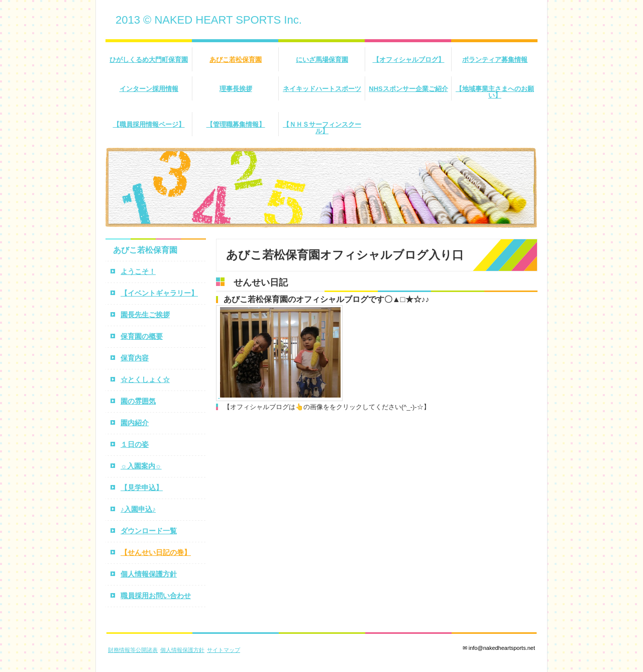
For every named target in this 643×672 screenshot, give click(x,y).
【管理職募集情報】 (236, 124)
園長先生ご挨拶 (145, 315)
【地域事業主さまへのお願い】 (495, 92)
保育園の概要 (142, 336)
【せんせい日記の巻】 (156, 552)
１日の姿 (135, 444)
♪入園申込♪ (138, 509)
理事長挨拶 (236, 89)
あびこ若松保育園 (236, 60)
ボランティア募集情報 (495, 60)
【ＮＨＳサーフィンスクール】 (322, 128)
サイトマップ (224, 650)
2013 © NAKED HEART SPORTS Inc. (209, 20)
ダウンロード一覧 (149, 531)
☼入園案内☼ (141, 466)
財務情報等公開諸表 (133, 650)
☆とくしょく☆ (145, 379)
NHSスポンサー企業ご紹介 (408, 89)
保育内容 (135, 358)
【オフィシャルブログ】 (409, 60)
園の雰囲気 (138, 401)
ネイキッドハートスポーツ (322, 89)
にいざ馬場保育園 (322, 60)
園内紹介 (135, 423)
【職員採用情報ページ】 (149, 124)
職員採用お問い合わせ (156, 596)
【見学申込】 (142, 488)
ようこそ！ (138, 271)
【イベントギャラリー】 (159, 293)
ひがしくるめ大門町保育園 (149, 60)
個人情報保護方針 (149, 574)
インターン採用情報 (149, 89)
